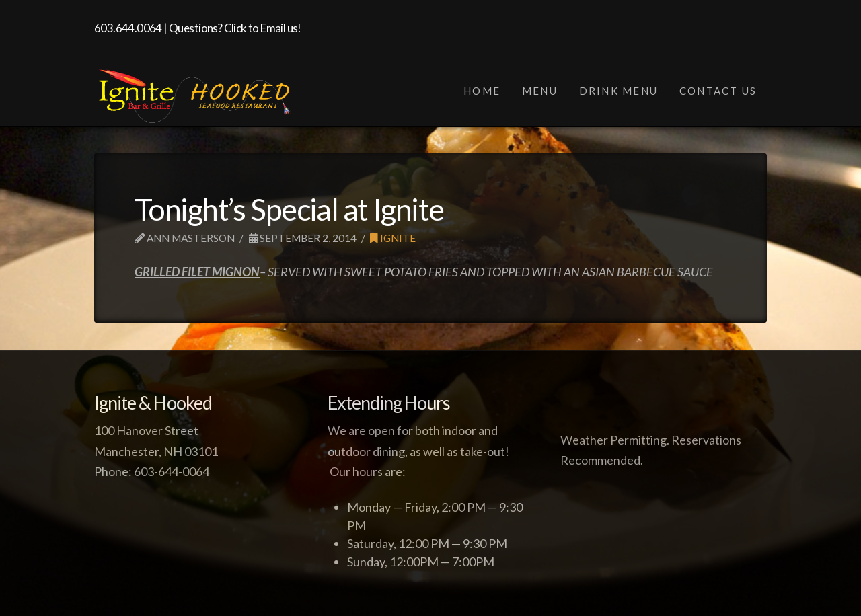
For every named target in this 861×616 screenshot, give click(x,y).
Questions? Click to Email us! (235, 28)
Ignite (393, 238)
